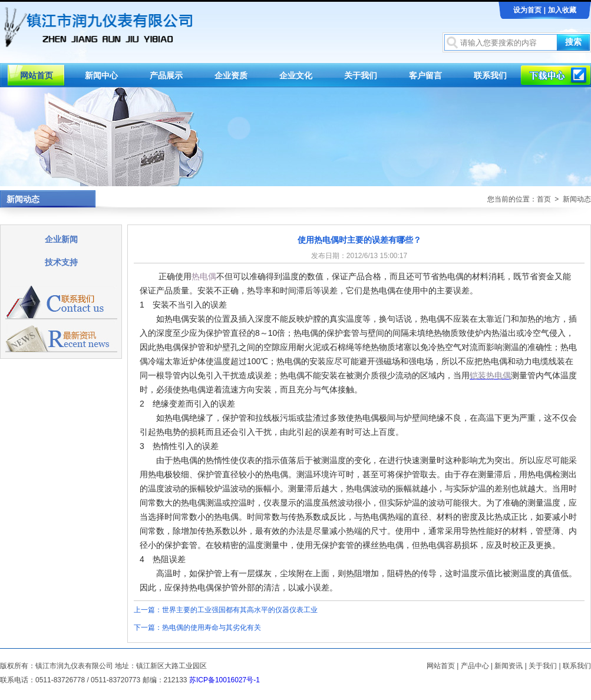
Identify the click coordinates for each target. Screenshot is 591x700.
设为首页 (527, 10)
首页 (544, 199)
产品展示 (166, 75)
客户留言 (425, 75)
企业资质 (231, 75)
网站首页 (37, 75)
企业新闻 (61, 239)
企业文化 (296, 75)
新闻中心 (101, 75)
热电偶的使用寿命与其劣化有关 (212, 628)
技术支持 (61, 262)
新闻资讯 (509, 666)
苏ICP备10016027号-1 (224, 680)
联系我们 (490, 75)
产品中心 (475, 666)
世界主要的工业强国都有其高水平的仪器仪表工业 (240, 610)
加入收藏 (562, 10)
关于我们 (361, 75)
